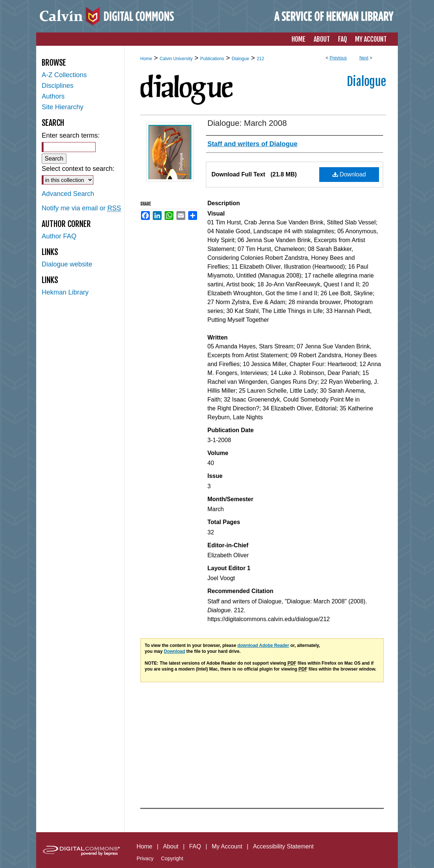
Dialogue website (67, 264)
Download (349, 174)
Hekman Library (65, 292)
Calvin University (176, 59)
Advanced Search (68, 194)
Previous (338, 58)
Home (146, 59)
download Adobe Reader (263, 645)
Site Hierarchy (63, 107)
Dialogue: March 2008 (247, 123)
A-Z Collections (64, 75)
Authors (53, 96)
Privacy (145, 858)
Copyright (172, 858)
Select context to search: (78, 169)
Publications (212, 59)
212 (261, 59)
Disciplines (58, 86)
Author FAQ (59, 236)
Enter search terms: (71, 135)
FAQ (195, 846)
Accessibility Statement (283, 846)
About (171, 846)
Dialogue (240, 59)
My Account (227, 846)
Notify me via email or (81, 208)
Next (364, 58)
